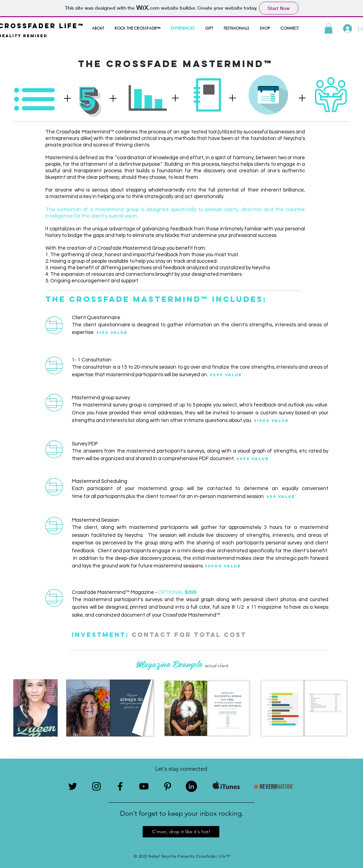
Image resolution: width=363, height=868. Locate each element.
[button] (328, 29)
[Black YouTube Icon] (144, 786)
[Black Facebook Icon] (120, 786)
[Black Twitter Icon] (73, 786)
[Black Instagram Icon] (96, 786)
